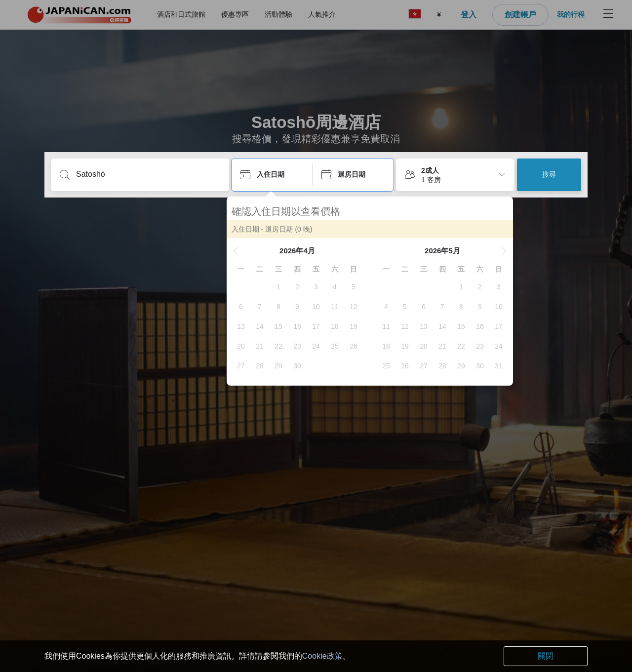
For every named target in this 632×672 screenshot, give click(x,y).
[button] (241, 251)
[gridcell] (283, 287)
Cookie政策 (322, 656)
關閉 (546, 656)
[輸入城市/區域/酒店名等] (148, 174)
